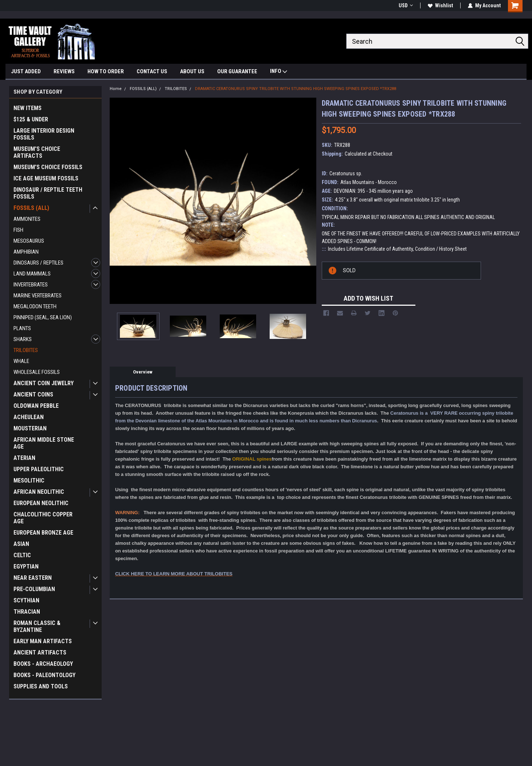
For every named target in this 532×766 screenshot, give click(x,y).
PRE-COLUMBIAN (34, 589)
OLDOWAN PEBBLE (36, 406)
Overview (143, 372)
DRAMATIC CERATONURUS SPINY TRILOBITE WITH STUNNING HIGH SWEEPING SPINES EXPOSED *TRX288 (296, 89)
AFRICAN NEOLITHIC (39, 492)
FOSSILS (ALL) (31, 208)
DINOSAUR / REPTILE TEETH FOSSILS (48, 193)
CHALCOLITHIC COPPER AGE (43, 518)
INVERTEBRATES (31, 285)
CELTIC (22, 555)
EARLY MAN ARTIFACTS (43, 641)
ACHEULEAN (29, 417)
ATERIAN (24, 458)
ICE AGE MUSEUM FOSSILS (46, 178)
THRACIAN (27, 612)
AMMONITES (27, 219)
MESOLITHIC (29, 480)
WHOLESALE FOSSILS (37, 372)
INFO (279, 72)
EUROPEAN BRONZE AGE (43, 533)
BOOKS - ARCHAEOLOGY (43, 664)
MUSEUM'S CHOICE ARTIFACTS (37, 152)
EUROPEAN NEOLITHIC (41, 503)
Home (116, 89)
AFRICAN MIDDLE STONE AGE (44, 443)
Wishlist (440, 5)
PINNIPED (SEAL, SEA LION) (43, 317)
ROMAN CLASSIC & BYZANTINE (37, 626)
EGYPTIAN (26, 566)
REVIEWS (64, 71)
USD (406, 5)
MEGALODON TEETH (35, 306)
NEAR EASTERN (33, 578)
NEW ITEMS (28, 108)
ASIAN (21, 544)
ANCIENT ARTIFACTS (40, 652)
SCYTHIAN (26, 600)
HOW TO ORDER (106, 71)
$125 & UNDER (31, 119)
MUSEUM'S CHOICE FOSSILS (48, 167)
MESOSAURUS (29, 241)
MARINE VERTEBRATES (38, 296)
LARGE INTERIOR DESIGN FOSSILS (44, 134)
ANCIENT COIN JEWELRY (44, 383)
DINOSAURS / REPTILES (38, 263)
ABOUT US (192, 71)
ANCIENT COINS (33, 394)
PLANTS (22, 328)
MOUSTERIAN (30, 428)
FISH (18, 230)
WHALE (21, 361)
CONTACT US (152, 71)
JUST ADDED (26, 71)
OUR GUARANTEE (237, 71)
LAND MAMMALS (32, 274)
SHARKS (23, 339)
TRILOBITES (26, 350)
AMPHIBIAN (26, 252)
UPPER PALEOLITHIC (39, 469)
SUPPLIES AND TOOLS (41, 686)
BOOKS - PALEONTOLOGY (44, 675)
